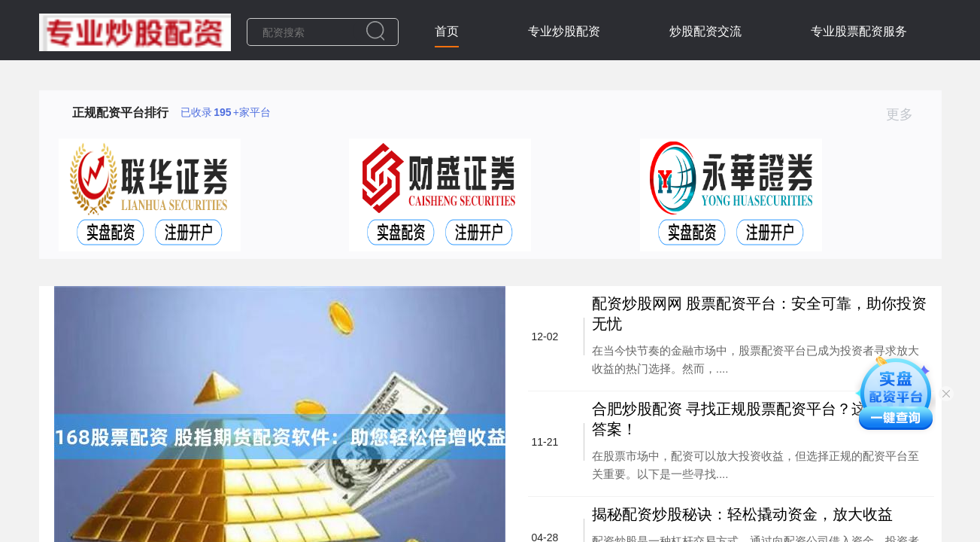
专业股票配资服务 (859, 31)
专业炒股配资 (564, 31)
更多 (906, 114)
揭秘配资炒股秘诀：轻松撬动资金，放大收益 (742, 514)
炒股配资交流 (705, 31)
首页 (447, 31)
